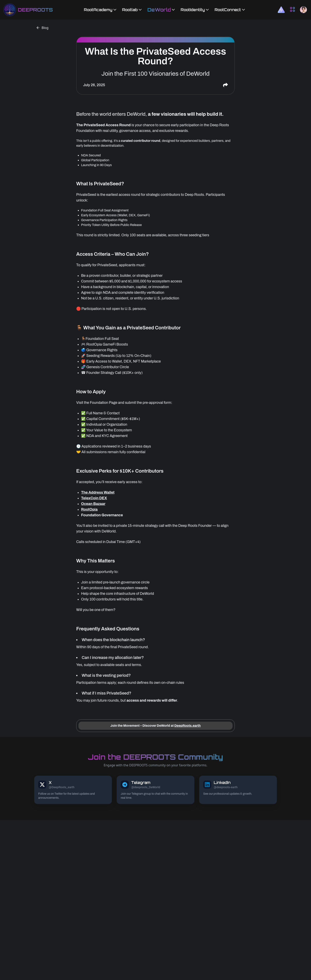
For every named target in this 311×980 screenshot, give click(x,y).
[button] (281, 10)
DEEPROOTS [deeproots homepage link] (35, 10)
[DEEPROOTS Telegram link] (155, 790)
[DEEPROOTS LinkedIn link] (238, 790)
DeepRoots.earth (187, 726)
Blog (42, 28)
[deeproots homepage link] (10, 10)
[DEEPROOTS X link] (73, 790)
